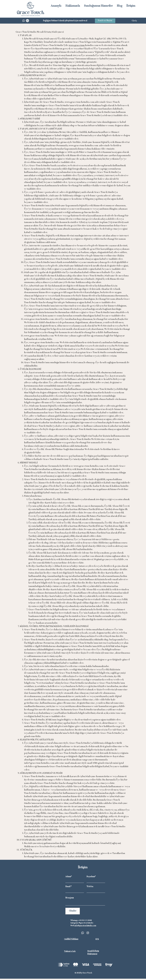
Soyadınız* (91, 877)
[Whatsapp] (24, 21)
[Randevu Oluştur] (105, 21)
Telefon (90, 887)
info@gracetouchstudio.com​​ (85, 926)
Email (68, 887)
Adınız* (69, 877)
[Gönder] (73, 911)
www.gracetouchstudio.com (90, 85)
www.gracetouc (77, 45)
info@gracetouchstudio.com (39, 763)
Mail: (72, 926)
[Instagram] (27, 21)
